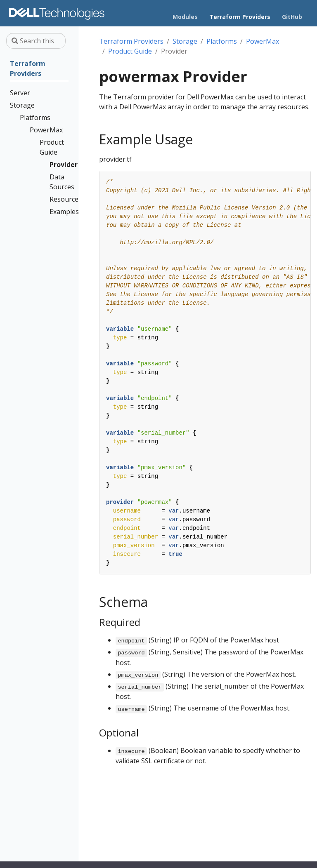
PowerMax (263, 41)
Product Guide (130, 51)
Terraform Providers (131, 41)
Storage (185, 41)
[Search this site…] (36, 41)
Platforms (222, 41)
